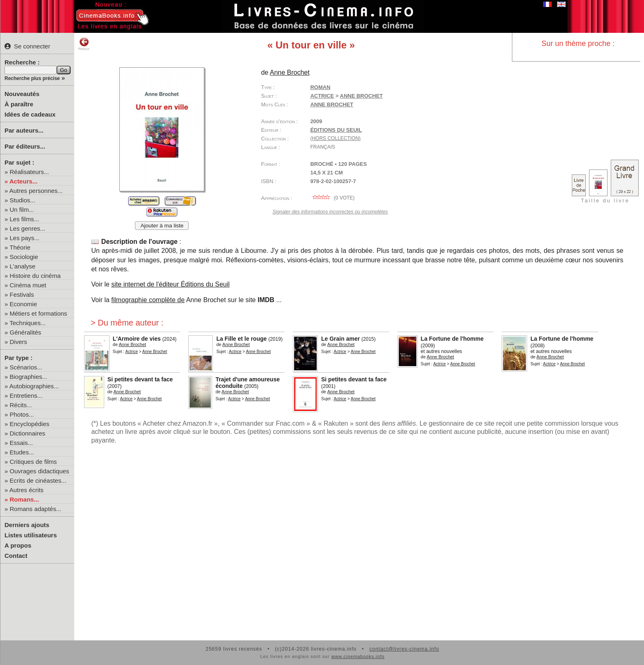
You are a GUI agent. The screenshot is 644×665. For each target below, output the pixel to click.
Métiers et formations (39, 313)
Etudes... (22, 452)
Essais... (22, 443)
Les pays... (25, 238)
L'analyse (23, 266)
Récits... (21, 405)
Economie (24, 304)
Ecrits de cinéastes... (38, 480)
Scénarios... (26, 367)
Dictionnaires (28, 433)
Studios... (23, 200)
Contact (16, 556)
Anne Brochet (332, 104)
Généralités (26, 332)
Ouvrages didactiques (40, 471)
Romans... (25, 499)
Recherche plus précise (32, 78)
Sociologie (24, 257)
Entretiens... (26, 396)
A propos (18, 545)
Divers (19, 342)
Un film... (22, 210)
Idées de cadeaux (30, 114)
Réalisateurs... (30, 172)
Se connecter (27, 46)
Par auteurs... (24, 130)
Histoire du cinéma (35, 276)
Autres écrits (26, 490)
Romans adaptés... (36, 509)
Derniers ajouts (27, 525)
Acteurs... (23, 181)
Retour (84, 44)
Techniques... (27, 323)
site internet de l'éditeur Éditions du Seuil (170, 284)
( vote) (332, 198)
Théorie (20, 247)
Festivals (22, 295)
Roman (320, 87)
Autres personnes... (36, 191)
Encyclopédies (30, 424)
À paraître (19, 104)
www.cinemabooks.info (358, 656)
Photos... (22, 414)
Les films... (25, 219)
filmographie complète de (148, 300)
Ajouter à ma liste (162, 226)
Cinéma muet (28, 285)
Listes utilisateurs (31, 535)
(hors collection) (335, 138)
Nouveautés (22, 94)
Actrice (322, 96)
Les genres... (28, 228)
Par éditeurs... (25, 146)
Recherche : (22, 62)
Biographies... (29, 377)
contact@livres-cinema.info (404, 649)
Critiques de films (33, 462)
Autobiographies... (34, 386)
